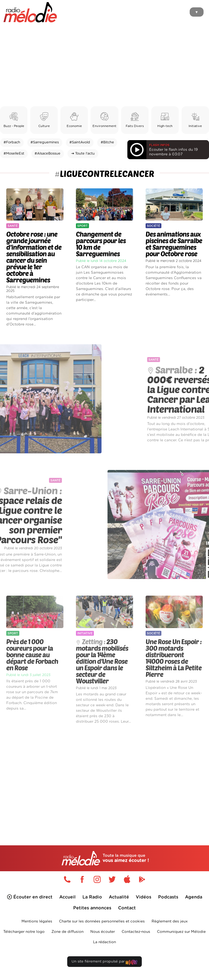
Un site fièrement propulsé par (104, 963)
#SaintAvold (80, 142)
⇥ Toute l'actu (83, 154)
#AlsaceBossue (47, 154)
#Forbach (12, 142)
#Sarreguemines (45, 142)
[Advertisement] (104, 65)
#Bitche (107, 142)
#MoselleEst (14, 154)
